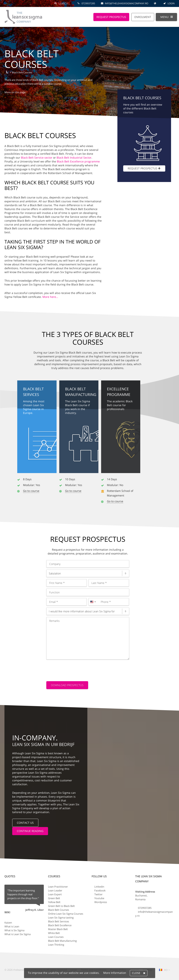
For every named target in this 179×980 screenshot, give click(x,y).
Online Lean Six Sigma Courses (66, 913)
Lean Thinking (56, 944)
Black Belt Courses (59, 910)
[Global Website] (156, 2)
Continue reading (30, 831)
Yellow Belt (54, 902)
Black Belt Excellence (60, 925)
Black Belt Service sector (37, 158)
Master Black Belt (58, 929)
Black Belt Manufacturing (62, 941)
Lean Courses (56, 937)
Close (139, 973)
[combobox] (93, 602)
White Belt (54, 933)
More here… (50, 297)
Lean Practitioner (58, 886)
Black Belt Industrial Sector (74, 158)
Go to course (31, 491)
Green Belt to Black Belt (61, 906)
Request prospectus (144, 168)
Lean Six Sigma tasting (61, 917)
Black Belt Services (59, 921)
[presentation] (76, 669)
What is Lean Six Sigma (18, 934)
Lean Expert (55, 894)
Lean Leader (55, 890)
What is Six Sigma (14, 930)
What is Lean (12, 926)
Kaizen (8, 922)
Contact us (25, 823)
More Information (115, 973)
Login (169, 3)
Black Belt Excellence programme (78, 161)
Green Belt (54, 898)
